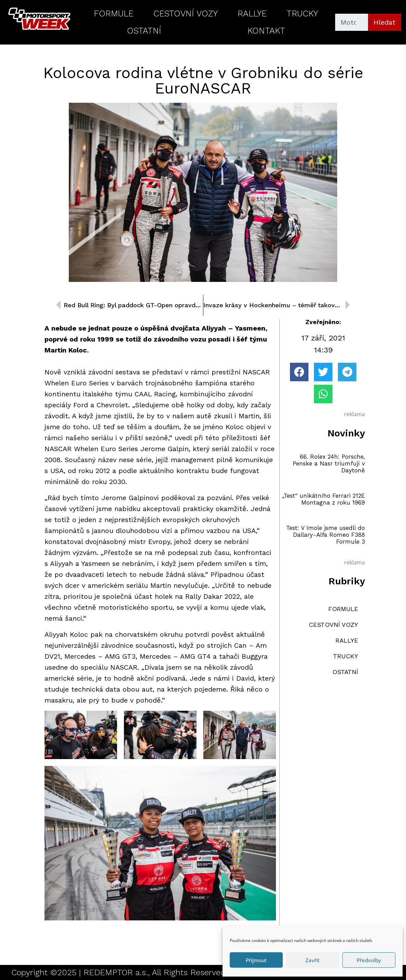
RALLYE (252, 14)
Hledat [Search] (384, 22)
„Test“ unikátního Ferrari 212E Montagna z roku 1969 (323, 499)
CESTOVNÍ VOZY (186, 14)
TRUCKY (302, 14)
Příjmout (256, 960)
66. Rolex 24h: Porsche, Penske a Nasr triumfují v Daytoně (329, 464)
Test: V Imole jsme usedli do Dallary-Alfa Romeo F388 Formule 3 (326, 535)
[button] (299, 372)
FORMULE (114, 14)
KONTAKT (266, 31)
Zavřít (313, 960)
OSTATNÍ (144, 31)
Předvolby (369, 960)
